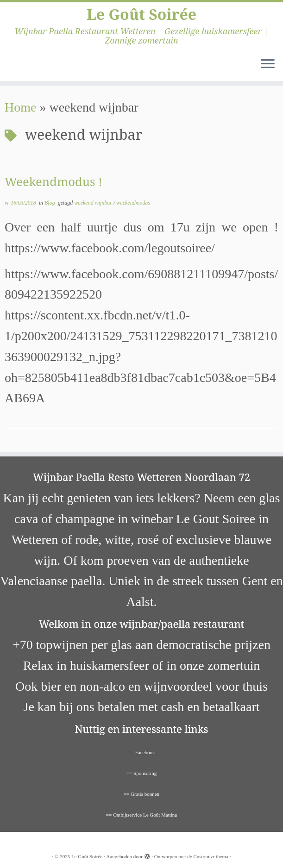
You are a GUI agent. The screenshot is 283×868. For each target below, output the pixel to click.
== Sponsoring (141, 773)
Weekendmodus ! (53, 182)
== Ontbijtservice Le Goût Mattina (142, 815)
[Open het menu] (268, 64)
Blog (50, 203)
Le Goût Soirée (141, 14)
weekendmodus (133, 203)
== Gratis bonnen (141, 794)
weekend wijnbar (94, 203)
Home (20, 107)
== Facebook (142, 752)
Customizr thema (211, 856)
